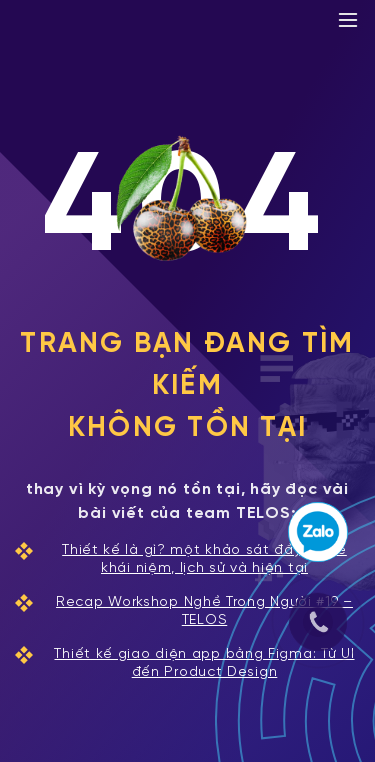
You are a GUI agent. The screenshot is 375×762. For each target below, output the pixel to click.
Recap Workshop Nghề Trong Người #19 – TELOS (184, 611)
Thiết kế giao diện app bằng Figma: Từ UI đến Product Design (185, 663)
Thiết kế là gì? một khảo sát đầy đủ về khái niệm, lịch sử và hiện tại (181, 559)
